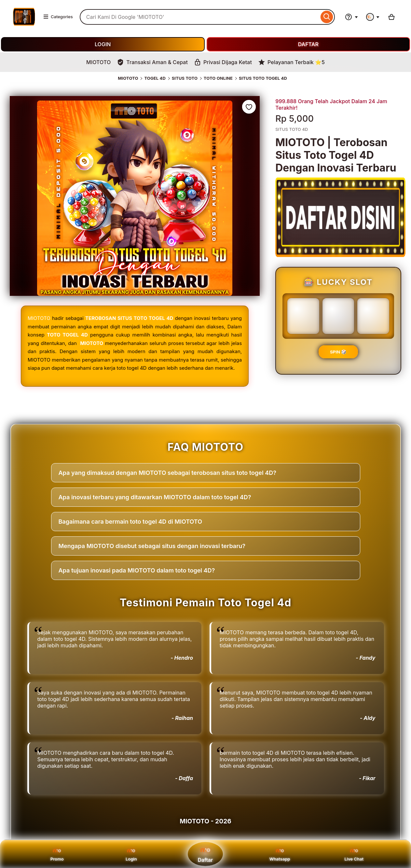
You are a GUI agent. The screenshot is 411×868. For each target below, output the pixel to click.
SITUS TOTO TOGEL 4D (263, 78)
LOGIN (103, 44)
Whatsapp (280, 854)
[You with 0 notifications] (373, 17)
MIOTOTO (128, 78)
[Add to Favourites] (249, 107)
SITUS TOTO (185, 78)
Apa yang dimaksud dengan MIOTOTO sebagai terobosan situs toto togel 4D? (167, 473)
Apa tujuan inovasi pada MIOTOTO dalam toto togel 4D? (137, 570)
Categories (58, 17)
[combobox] (199, 17)
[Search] (327, 17)
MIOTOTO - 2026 (205, 821)
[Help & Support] (351, 17)
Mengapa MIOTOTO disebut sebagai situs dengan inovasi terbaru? (152, 546)
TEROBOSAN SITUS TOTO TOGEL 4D (129, 318)
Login (131, 854)
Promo (57, 854)
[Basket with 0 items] (391, 17)
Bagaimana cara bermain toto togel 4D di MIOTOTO (130, 522)
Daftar (205, 854)
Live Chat (354, 854)
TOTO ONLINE (218, 78)
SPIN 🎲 (338, 352)
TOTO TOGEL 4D (67, 335)
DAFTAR (308, 44)
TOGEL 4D (155, 78)
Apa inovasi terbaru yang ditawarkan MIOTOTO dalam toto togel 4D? (155, 497)
